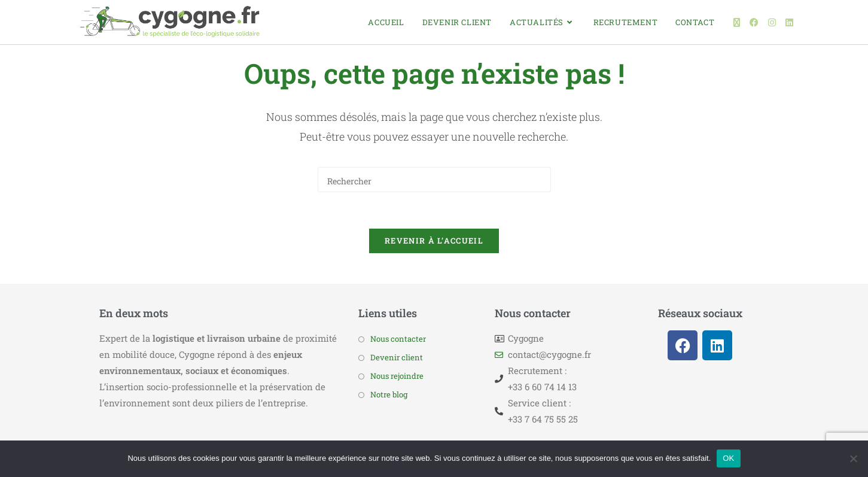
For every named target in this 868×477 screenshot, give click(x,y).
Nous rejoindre (397, 376)
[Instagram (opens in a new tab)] (772, 22)
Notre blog (389, 394)
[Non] (853, 458)
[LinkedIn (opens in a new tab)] (789, 22)
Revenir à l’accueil (434, 241)
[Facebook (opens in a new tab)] (754, 22)
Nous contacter (398, 339)
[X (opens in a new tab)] (737, 22)
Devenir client (397, 357)
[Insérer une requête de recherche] (434, 180)
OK (728, 458)
